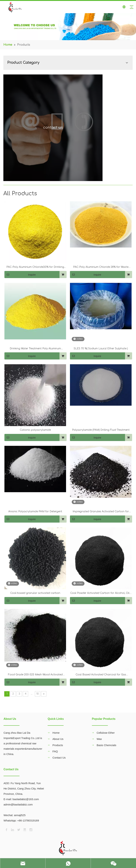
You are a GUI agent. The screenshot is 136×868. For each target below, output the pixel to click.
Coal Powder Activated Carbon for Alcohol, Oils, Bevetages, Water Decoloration (101, 593)
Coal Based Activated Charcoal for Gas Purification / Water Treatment (101, 675)
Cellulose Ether (106, 733)
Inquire (20, 275)
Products (58, 745)
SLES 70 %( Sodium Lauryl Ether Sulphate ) (101, 349)
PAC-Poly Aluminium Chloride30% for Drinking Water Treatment (35, 267)
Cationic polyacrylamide (35, 430)
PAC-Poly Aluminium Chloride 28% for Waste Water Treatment (101, 267)
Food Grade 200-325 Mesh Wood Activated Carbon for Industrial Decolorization (35, 675)
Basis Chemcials (107, 745)
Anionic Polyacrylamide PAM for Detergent (35, 511)
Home (56, 733)
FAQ (55, 751)
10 (38, 694)
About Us (58, 739)
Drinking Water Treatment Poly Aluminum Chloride (35, 349)
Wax (99, 739)
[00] (68, 27)
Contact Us (59, 758)
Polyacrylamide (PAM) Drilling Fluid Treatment (101, 430)
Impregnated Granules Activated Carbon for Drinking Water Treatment (101, 512)
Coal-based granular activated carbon (35, 593)
